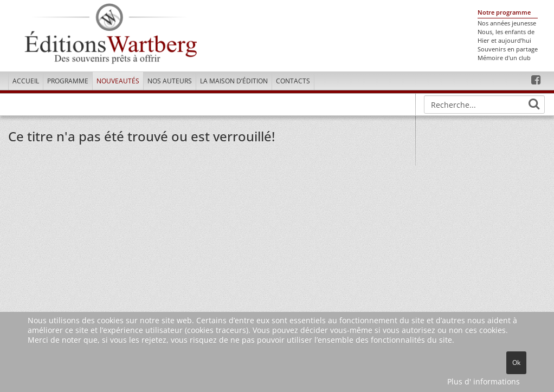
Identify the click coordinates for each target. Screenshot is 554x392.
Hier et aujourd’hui (504, 41)
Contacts (293, 81)
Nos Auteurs (170, 81)
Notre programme (504, 12)
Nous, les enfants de (506, 32)
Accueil (26, 81)
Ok (516, 362)
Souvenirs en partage (508, 49)
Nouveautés (118, 81)
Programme (68, 81)
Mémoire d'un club (504, 58)
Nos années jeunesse (507, 23)
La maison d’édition (234, 81)
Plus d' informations (484, 381)
